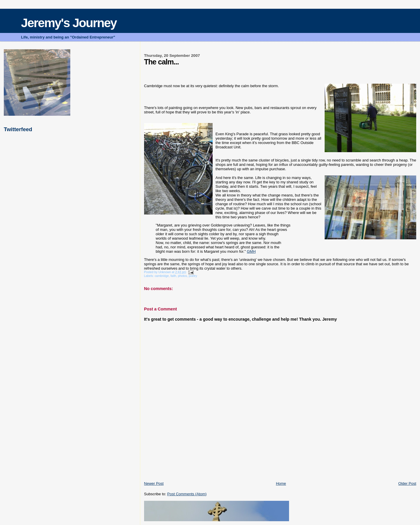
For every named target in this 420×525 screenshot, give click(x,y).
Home (281, 483)
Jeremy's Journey (69, 23)
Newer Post (154, 483)
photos (182, 276)
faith (173, 276)
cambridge (162, 276)
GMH (251, 251)
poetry (193, 276)
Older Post (407, 483)
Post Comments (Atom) (187, 494)
